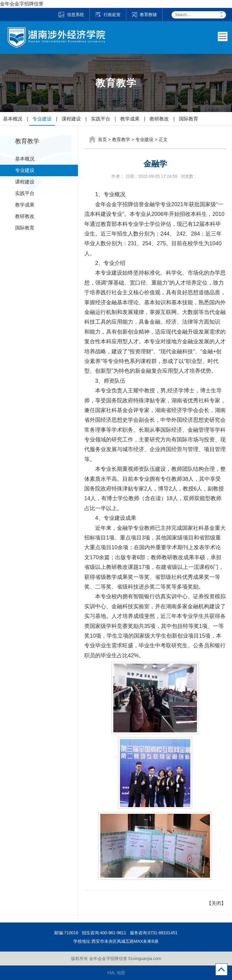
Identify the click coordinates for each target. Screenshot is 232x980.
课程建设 (71, 119)
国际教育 (188, 119)
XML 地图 (116, 973)
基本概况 (13, 119)
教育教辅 (144, 15)
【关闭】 (216, 903)
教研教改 (159, 119)
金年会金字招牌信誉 (22, 4)
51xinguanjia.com (145, 959)
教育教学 (121, 139)
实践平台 (101, 119)
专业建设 (42, 119)
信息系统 (71, 15)
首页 (102, 139)
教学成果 (130, 119)
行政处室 (108, 15)
